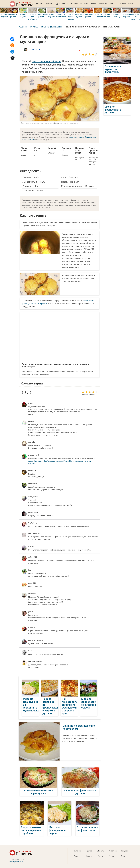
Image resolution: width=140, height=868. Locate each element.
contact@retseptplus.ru (16, 862)
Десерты (61, 4)
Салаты (113, 4)
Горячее (50, 4)
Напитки (103, 4)
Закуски (84, 4)
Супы (131, 4)
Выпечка (39, 4)
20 (80, 50)
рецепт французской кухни (46, 61)
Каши (94, 4)
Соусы (123, 4)
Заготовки (72, 4)
